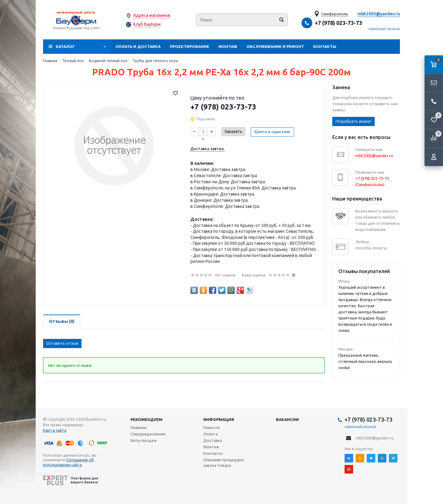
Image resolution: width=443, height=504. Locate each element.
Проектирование (190, 46)
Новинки (138, 427)
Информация (219, 419)
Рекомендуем (146, 419)
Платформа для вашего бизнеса (71, 480)
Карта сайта (55, 430)
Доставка (213, 440)
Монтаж (228, 46)
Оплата (210, 434)
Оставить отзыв (62, 343)
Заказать (233, 131)
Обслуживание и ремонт (275, 46)
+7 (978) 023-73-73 (338, 23)
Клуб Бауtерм (147, 24)
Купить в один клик (273, 131)
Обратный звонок (384, 29)
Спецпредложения (148, 434)
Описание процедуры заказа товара (224, 462)
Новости (212, 427)
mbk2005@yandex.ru (379, 14)
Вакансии (287, 419)
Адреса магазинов (152, 15)
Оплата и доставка (138, 46)
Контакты (325, 46)
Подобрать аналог (353, 121)
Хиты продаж (144, 440)
